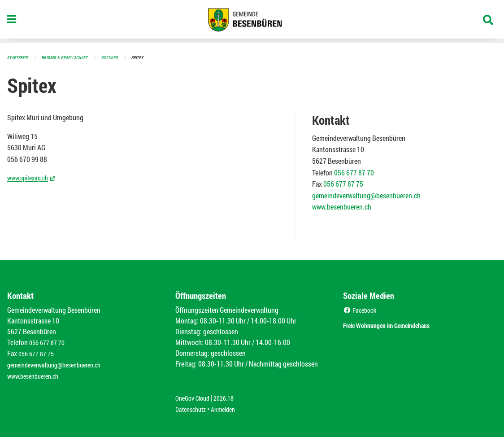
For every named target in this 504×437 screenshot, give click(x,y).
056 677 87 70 (354, 172)
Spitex (148, 57)
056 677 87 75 (343, 183)
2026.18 (230, 395)
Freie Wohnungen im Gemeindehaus (402, 324)
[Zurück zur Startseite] (252, 22)
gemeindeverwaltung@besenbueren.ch (366, 195)
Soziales (118, 57)
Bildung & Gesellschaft (70, 57)
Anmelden (229, 406)
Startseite (19, 57)
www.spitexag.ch (35, 177)
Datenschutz (193, 406)
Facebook (362, 309)
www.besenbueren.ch (342, 206)
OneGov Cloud (195, 395)
